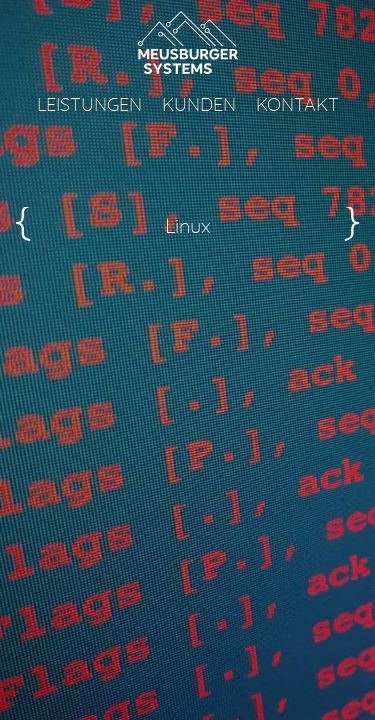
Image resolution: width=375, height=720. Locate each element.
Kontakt (297, 106)
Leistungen (89, 106)
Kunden (199, 106)
